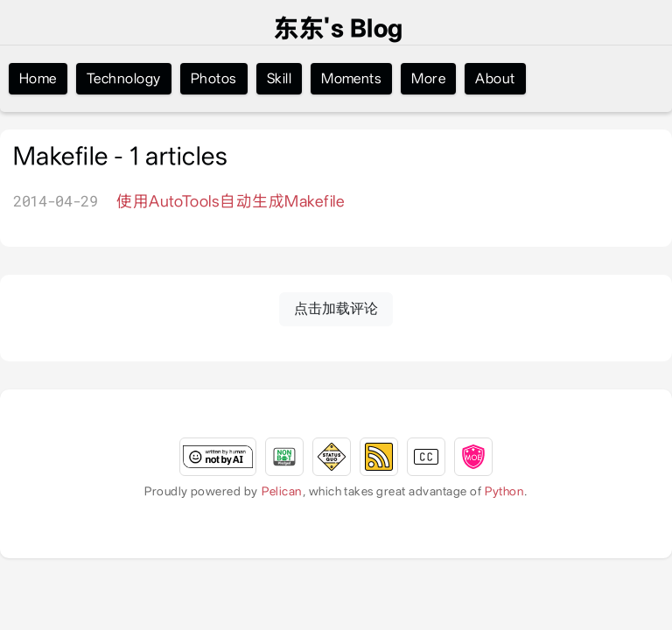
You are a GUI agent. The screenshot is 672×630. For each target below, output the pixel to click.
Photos (214, 78)
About (495, 78)
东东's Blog (338, 29)
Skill (279, 78)
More (428, 78)
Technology (124, 78)
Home (38, 78)
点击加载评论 (336, 308)
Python (504, 491)
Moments (351, 78)
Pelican (281, 491)
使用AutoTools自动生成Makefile (231, 201)
